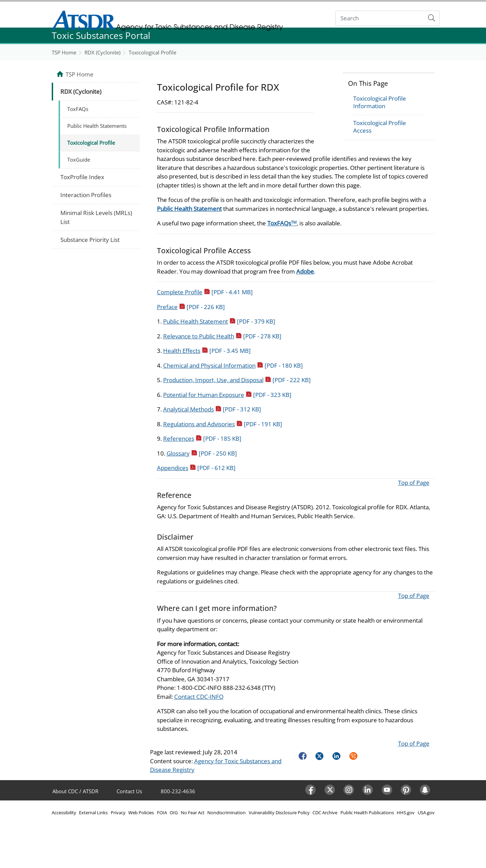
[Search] (380, 18)
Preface (191, 307)
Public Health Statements (97, 126)
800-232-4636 (178, 791)
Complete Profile (205, 292)
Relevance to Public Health (222, 336)
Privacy (118, 813)
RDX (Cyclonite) (102, 52)
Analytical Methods (212, 409)
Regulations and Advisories (223, 424)
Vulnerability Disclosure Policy (279, 813)
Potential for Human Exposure (227, 395)
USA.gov (426, 813)
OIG (174, 813)
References (202, 438)
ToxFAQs (282, 223)
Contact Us (129, 791)
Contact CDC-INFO (199, 697)
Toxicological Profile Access (380, 127)
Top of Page (414, 483)
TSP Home (64, 52)
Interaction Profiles (86, 195)
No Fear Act (193, 813)
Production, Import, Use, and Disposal (237, 380)
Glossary (202, 453)
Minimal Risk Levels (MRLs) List (96, 217)
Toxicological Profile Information (380, 102)
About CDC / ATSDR (75, 791)
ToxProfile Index (82, 177)
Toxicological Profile (152, 52)
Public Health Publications (367, 813)
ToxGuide (79, 160)
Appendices (196, 468)
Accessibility (64, 813)
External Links (93, 813)
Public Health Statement (189, 209)
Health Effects (207, 351)
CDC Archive (325, 813)
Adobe (305, 271)
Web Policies (141, 813)
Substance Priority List (90, 240)
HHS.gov (406, 813)
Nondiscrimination (226, 813)
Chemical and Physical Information (233, 365)
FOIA (162, 813)
